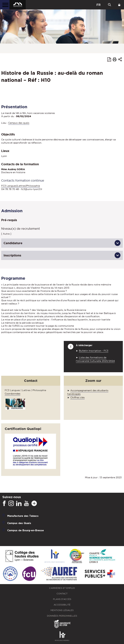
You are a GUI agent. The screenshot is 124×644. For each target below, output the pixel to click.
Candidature (13, 243)
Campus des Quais (19, 523)
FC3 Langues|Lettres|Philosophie (21, 186)
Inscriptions (12, 255)
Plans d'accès (62, 599)
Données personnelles (62, 616)
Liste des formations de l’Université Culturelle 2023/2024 (95, 359)
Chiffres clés (77, 397)
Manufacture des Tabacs (23, 516)
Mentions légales (62, 610)
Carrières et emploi (62, 588)
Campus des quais (19, 123)
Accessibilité (62, 605)
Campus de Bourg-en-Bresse (25, 530)
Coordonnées (13, 394)
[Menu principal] (5, 5)
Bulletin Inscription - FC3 (94, 351)
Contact (62, 594)
